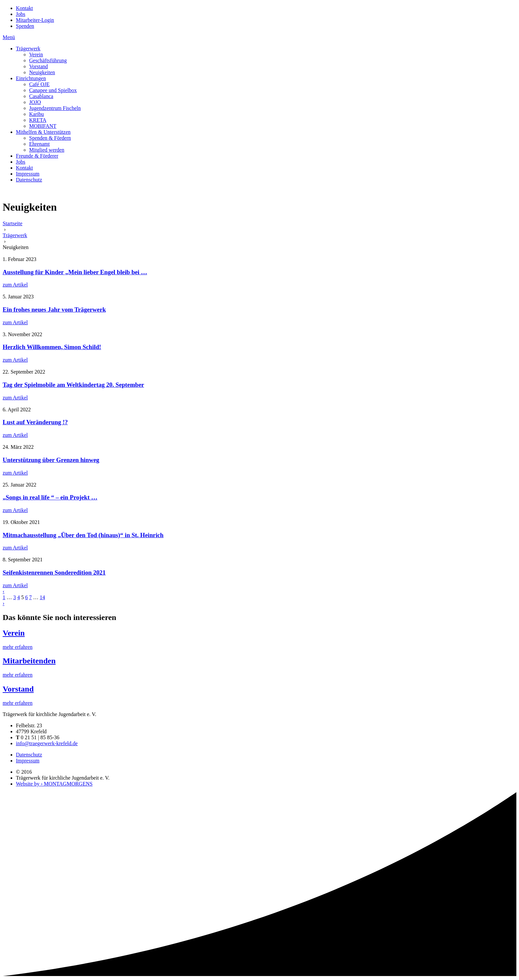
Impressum (28, 174)
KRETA (38, 120)
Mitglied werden (47, 150)
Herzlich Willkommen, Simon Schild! (52, 347)
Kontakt (24, 8)
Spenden (25, 26)
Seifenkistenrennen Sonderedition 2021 (54, 572)
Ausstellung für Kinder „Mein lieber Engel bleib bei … (75, 272)
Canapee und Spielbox (53, 90)
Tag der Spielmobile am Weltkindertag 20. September (73, 385)
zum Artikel (15, 285)
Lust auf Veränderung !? (35, 422)
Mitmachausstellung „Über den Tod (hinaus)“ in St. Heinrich (83, 535)
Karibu (36, 114)
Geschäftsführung (48, 60)
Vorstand (39, 66)
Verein (36, 54)
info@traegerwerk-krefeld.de (47, 743)
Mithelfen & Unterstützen (43, 132)
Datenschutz (29, 180)
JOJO (35, 102)
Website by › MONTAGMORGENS (54, 784)
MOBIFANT (43, 126)
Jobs (21, 14)
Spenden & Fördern (50, 138)
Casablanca (41, 96)
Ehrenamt (39, 144)
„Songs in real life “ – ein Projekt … (50, 497)
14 (42, 597)
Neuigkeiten (42, 72)
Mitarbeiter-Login (35, 20)
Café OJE (39, 84)
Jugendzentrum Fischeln (55, 108)
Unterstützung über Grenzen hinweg (51, 460)
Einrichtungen (31, 78)
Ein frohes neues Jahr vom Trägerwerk (54, 309)
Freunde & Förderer (37, 156)
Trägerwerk (28, 49)
